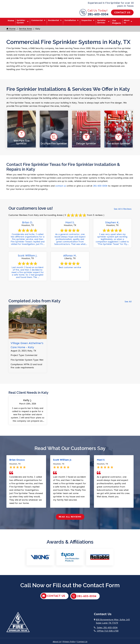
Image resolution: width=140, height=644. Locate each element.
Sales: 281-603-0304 (106, 630)
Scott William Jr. (62, 463)
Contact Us (122, 12)
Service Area (25, 29)
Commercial (37, 20)
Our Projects (117, 22)
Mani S (101, 463)
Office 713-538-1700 (106, 634)
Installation (70, 20)
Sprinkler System (21, 21)
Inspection (87, 20)
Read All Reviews (70, 520)
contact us (61, 186)
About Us (127, 21)
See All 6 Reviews (123, 209)
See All (128, 303)
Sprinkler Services (101, 21)
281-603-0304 (98, 14)
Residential (54, 20)
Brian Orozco (17, 463)
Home (11, 20)
